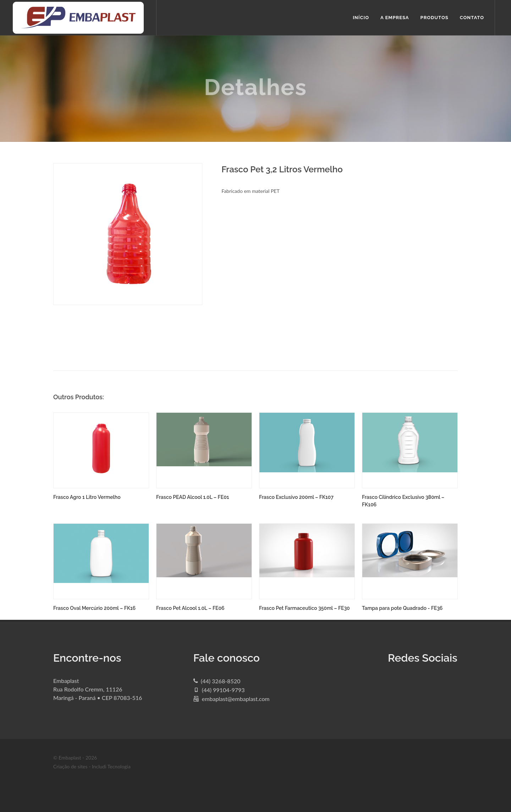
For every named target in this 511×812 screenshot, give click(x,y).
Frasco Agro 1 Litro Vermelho (87, 497)
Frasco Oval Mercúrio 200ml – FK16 (94, 608)
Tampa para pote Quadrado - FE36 (402, 608)
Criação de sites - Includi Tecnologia (92, 766)
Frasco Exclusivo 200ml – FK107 (296, 497)
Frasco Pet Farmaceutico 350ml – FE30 (304, 608)
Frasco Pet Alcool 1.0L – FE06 (190, 608)
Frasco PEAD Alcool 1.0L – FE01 (193, 497)
